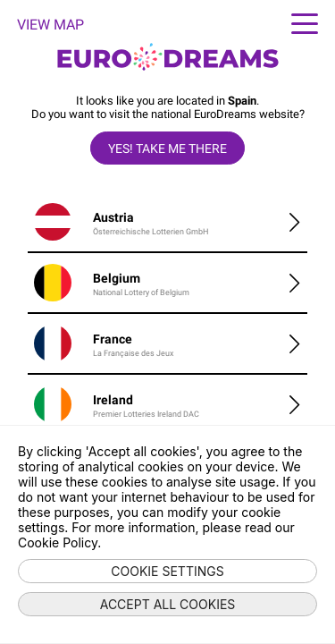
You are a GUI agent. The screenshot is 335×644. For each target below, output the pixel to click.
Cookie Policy (58, 542)
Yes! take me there (167, 148)
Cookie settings (167, 571)
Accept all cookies (168, 604)
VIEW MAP (50, 25)
